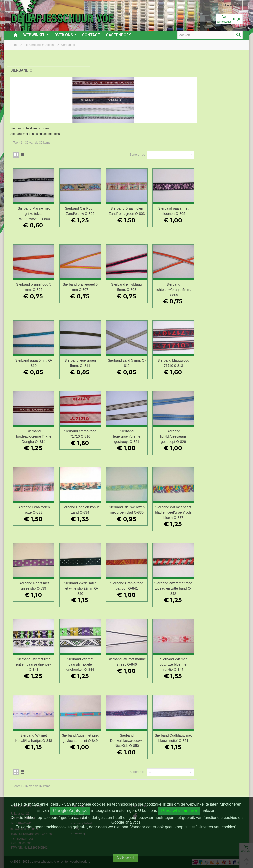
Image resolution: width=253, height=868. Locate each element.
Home (15, 45)
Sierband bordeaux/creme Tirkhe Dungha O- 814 (92, 431)
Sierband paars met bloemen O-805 (221, 206)
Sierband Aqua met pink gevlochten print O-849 (135, 741)
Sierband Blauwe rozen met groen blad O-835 (178, 507)
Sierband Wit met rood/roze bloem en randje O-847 (221, 665)
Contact (91, 35)
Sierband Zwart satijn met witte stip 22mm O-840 (135, 589)
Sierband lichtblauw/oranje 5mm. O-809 (221, 284)
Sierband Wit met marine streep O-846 (178, 662)
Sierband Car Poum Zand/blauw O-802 (135, 206)
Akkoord (125, 858)
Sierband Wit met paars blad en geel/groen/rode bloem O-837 (221, 510)
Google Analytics (70, 810)
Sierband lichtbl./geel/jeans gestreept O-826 (221, 431)
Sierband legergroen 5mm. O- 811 (135, 358)
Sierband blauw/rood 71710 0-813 (221, 358)
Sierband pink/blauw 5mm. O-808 (178, 282)
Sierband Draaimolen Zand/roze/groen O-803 (178, 208)
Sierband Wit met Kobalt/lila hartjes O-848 (92, 741)
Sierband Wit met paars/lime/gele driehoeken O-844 (135, 665)
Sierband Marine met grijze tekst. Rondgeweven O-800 (92, 208)
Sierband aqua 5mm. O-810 (92, 358)
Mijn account (232, 5)
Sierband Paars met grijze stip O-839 (92, 586)
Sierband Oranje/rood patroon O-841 (178, 586)
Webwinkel (36, 35)
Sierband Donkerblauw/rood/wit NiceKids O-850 (178, 741)
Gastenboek (118, 35)
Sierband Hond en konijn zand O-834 (135, 505)
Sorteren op (183, 149)
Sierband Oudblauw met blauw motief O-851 (221, 741)
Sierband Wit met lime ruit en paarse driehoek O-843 (92, 665)
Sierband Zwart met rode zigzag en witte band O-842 (221, 589)
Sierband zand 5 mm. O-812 (178, 358)
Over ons (65, 35)
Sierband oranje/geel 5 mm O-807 (135, 282)
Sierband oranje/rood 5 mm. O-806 (92, 282)
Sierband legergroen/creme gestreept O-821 (178, 431)
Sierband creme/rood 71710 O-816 (135, 429)
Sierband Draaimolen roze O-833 (92, 505)
